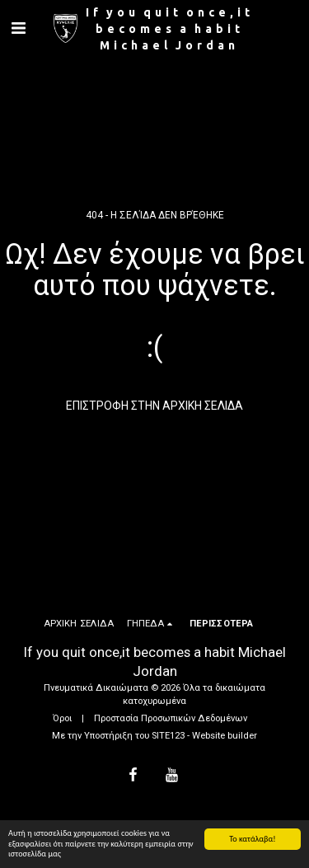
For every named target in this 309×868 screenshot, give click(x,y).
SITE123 (168, 736)
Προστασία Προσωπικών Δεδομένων (171, 718)
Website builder (225, 736)
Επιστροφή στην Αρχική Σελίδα (154, 406)
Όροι (62, 718)
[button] (18, 28)
